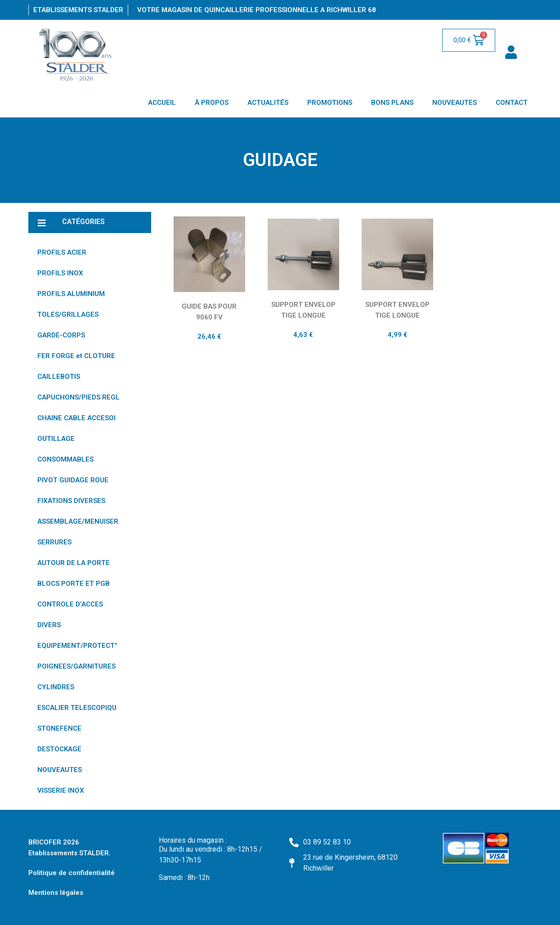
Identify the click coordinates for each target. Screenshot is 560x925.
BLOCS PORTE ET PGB (74, 584)
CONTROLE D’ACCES (70, 604)
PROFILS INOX (60, 273)
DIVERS (49, 625)
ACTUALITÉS (268, 103)
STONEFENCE (59, 728)
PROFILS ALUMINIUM (71, 294)
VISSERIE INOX (61, 790)
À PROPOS (212, 103)
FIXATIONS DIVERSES (71, 501)
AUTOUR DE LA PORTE (74, 563)
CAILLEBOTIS (59, 377)
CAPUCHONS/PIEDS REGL (78, 397)
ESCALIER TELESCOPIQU (77, 708)
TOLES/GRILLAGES (68, 314)
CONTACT (512, 103)
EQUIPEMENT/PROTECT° (77, 646)
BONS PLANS (392, 103)
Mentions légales (56, 893)
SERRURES (54, 542)
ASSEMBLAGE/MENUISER (78, 521)
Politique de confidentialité (72, 873)
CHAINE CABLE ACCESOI (76, 418)
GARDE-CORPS (61, 335)
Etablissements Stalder (78, 10)
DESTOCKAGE (59, 749)
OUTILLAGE (56, 439)
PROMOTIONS (330, 103)
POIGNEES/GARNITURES (76, 666)
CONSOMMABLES (65, 459)
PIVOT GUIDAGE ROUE (73, 480)
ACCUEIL (162, 103)
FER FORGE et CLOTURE (76, 356)
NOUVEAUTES (455, 103)
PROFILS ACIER (62, 252)
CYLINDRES (56, 687)
